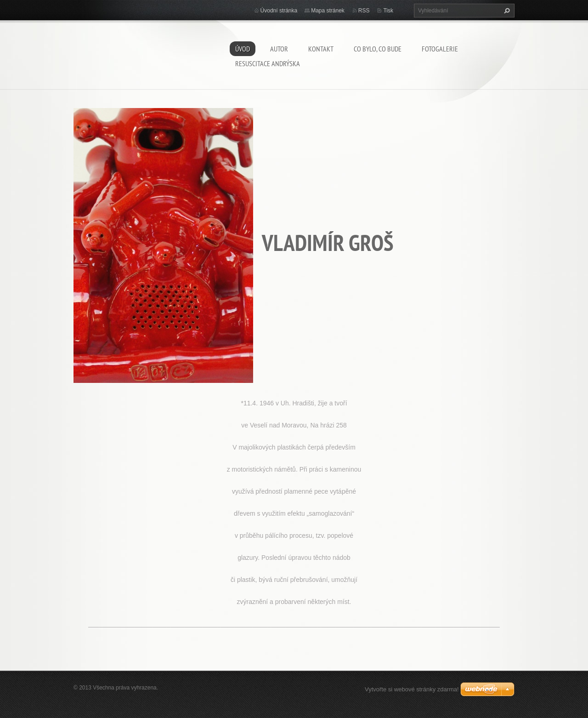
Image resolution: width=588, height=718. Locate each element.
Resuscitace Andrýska (268, 63)
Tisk (388, 11)
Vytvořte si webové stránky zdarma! (412, 689)
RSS (364, 11)
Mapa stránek (328, 11)
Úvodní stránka (279, 11)
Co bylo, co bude (378, 49)
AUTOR (279, 49)
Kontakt (321, 49)
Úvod (243, 49)
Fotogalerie (440, 49)
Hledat (506, 11)
